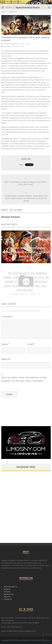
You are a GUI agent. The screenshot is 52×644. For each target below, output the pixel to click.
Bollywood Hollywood (11, 44)
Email (31, 344)
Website (6, 359)
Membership (9, 594)
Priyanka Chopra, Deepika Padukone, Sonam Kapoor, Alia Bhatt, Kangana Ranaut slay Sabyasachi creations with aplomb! (26, 198)
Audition (7, 589)
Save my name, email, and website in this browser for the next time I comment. (24, 379)
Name (5, 344)
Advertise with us (10, 587)
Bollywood (7, 46)
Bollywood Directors (18, 46)
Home (4, 12)
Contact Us (8, 599)
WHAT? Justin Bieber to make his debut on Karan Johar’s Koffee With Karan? (26, 183)
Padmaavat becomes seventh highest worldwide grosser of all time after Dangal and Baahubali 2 (26, 252)
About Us (7, 597)
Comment (7, 317)
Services (7, 592)
